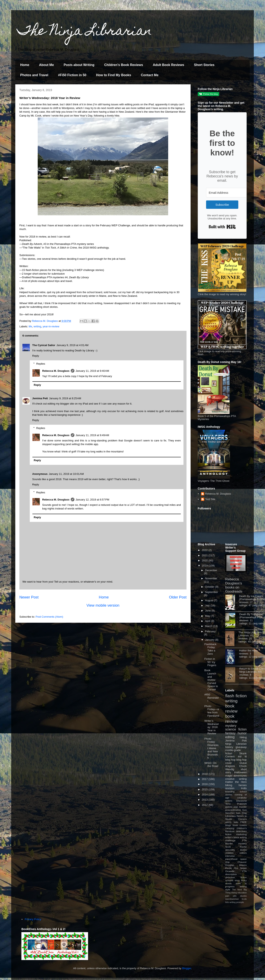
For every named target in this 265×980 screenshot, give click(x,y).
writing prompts (237, 902)
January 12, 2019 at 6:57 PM (92, 500)
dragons (230, 766)
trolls (244, 788)
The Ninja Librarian (85, 32)
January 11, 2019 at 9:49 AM (92, 435)
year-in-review (51, 326)
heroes (243, 785)
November (211, 578)
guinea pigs (232, 807)
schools (229, 880)
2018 (205, 774)
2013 (205, 800)
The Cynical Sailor (44, 345)
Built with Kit (222, 227)
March (209, 626)
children (229, 853)
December (211, 570)
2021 (205, 555)
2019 (205, 566)
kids (236, 822)
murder (243, 807)
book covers (240, 825)
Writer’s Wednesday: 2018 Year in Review (211, 727)
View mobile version (103, 605)
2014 (205, 795)
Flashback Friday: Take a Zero (210, 649)
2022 (205, 550)
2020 (205, 560)
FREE (243, 822)
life (30, 326)
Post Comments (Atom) (49, 617)
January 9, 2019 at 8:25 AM (65, 398)
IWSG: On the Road (211, 765)
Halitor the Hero (248, 651)
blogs (228, 825)
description (231, 874)
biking (229, 785)
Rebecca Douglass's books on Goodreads (234, 585)
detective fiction (236, 877)
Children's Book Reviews (124, 65)
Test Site (210, 499)
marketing (241, 834)
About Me (46, 65)
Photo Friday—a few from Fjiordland (212, 711)
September (212, 592)
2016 (205, 784)
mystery (231, 726)
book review (231, 708)
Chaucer (242, 862)
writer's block (232, 837)
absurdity (230, 850)
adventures (240, 776)
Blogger (187, 968)
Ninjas (243, 868)
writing (37, 326)
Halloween (240, 772)
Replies (41, 364)
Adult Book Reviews (169, 65)
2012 (205, 805)
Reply (36, 356)
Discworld (241, 801)
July (208, 605)
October (210, 587)
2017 (205, 779)
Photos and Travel (34, 75)
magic (229, 776)
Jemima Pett (40, 398)
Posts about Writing (79, 65)
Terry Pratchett (236, 804)
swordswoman (232, 899)
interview (230, 856)
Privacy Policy (33, 919)
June (208, 611)
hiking (243, 737)
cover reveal (236, 763)
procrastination (233, 810)
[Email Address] (229, 193)
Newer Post (29, 597)
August (210, 600)
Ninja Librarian (236, 744)
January (210, 640)
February (210, 631)
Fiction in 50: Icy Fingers (210, 662)
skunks (243, 896)
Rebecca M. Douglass (56, 371)
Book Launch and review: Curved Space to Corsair (211, 680)
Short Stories (204, 65)
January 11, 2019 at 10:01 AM (66, 474)
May (208, 616)
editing (230, 737)
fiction (228, 834)
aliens (228, 822)
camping (230, 828)
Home (25, 65)
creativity (242, 798)
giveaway (241, 747)
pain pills (231, 896)
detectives (241, 831)
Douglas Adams (236, 865)
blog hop (242, 760)
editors (243, 853)
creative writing (236, 779)
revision (230, 788)
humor (242, 733)
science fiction (236, 729)
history (229, 747)
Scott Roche (236, 847)
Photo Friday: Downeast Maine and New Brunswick (211, 748)
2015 (205, 789)
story (237, 880)
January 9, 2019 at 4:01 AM (72, 345)
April (208, 621)
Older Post (178, 597)
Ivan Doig (241, 813)
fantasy (230, 733)
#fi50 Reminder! (211, 698)
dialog (234, 893)
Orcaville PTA (236, 871)
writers (229, 801)
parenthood (231, 859)
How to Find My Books (114, 75)
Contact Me (150, 75)
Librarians (230, 816)
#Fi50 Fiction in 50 (72, 75)
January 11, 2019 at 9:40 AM (92, 371)
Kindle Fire (232, 868)
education (242, 893)
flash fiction (236, 696)
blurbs (243, 850)
